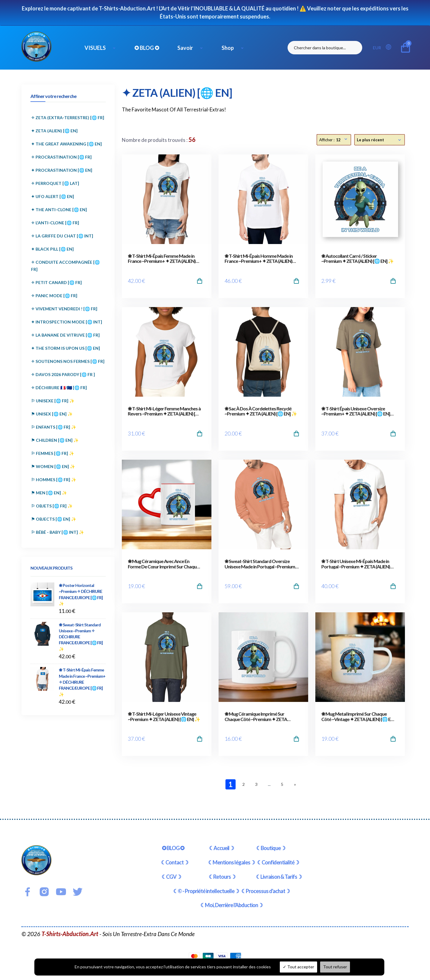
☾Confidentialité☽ (278, 862)
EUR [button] (377, 48)
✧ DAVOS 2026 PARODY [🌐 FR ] (63, 374)
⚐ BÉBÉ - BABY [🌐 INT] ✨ (57, 532)
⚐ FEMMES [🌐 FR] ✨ (53, 453)
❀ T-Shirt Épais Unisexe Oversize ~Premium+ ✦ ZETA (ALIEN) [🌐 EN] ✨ (356, 411)
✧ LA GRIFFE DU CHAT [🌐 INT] (62, 236)
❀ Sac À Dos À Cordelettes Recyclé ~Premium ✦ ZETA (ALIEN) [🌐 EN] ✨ (261, 411)
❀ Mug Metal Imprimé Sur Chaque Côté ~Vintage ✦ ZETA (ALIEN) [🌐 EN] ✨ (358, 716)
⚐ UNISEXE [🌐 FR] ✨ (53, 401)
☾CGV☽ (171, 877)
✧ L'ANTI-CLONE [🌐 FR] (55, 223)
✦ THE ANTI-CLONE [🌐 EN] (59, 210)
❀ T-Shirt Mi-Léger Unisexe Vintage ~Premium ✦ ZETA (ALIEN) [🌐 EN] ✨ (164, 716)
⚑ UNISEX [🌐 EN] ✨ (52, 414)
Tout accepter (298, 967)
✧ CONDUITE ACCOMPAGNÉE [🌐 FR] (65, 266)
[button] (390, 47)
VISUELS (95, 48)
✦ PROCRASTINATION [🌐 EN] (62, 170)
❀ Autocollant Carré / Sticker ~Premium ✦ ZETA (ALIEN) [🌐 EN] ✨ (357, 259)
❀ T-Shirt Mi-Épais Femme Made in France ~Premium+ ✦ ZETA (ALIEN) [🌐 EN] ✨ (162, 259)
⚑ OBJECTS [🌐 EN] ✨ (54, 519)
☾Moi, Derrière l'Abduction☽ (231, 905)
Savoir (185, 48)
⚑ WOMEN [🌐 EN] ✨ (53, 466)
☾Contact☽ (175, 862)
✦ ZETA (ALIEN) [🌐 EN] (54, 131)
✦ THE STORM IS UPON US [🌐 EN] (66, 348)
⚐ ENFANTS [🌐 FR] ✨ (54, 427)
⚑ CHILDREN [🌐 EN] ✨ (55, 440)
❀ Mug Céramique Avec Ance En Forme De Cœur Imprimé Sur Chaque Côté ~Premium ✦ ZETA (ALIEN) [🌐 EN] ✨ (163, 564)
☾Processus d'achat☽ (265, 891)
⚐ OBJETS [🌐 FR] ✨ (52, 506)
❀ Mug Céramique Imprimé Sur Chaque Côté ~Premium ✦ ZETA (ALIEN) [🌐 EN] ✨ (256, 716)
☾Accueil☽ (221, 848)
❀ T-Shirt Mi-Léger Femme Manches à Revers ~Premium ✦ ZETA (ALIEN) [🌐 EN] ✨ (164, 411)
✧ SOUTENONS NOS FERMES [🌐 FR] (68, 361)
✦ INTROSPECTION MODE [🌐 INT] (67, 322)
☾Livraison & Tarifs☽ (279, 877)
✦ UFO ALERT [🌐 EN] (53, 196)
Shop (228, 48)
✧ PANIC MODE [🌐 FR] (54, 296)
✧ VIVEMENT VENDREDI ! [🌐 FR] (64, 309)
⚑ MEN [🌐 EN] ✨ (49, 493)
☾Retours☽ (222, 877)
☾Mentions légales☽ (231, 862)
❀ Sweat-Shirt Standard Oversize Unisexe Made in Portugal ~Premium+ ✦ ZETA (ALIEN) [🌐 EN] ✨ (261, 564)
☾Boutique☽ (271, 848)
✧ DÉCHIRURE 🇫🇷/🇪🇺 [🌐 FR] (59, 388)
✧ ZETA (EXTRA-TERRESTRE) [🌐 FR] (68, 118)
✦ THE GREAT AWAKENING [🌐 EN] (66, 144)
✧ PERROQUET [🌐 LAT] (55, 183)
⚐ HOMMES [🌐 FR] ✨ (54, 480)
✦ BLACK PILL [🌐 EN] (52, 249)
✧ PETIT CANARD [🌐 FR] (56, 282)
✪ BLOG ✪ (147, 48)
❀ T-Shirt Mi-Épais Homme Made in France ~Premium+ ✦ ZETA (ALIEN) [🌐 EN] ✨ (259, 259)
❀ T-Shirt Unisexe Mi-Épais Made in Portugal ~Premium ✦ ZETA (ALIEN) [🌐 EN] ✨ (356, 564)
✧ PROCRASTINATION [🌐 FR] (61, 157)
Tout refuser (335, 967)
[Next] (295, 784)
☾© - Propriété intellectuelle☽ (206, 891)
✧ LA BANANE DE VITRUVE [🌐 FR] (65, 335)
